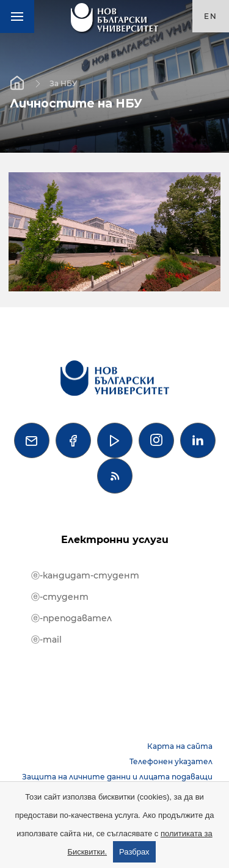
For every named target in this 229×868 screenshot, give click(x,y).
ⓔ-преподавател (71, 618)
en (211, 16)
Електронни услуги (115, 540)
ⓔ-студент (60, 597)
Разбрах (134, 852)
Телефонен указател (171, 761)
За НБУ (63, 83)
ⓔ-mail (46, 640)
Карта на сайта (180, 746)
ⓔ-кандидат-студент (85, 575)
